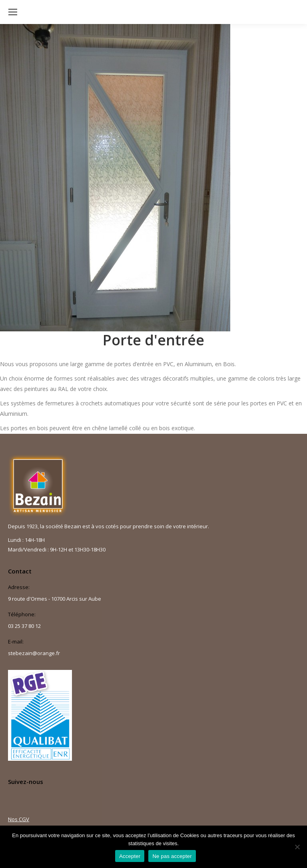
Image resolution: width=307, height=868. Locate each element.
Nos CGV (19, 819)
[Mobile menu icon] (13, 12)
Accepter (130, 856)
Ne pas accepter (172, 856)
